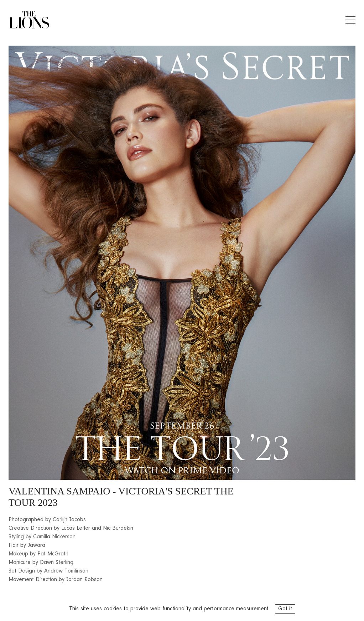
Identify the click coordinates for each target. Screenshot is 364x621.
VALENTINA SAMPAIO (59, 491)
